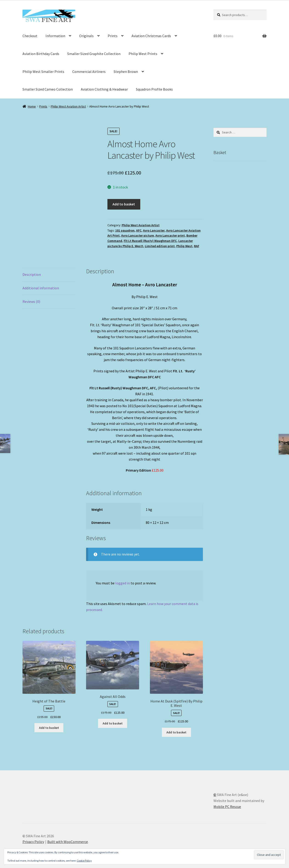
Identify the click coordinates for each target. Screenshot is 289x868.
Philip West (184, 246)
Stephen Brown (126, 72)
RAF (197, 246)
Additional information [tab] (41, 288)
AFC (139, 230)
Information (55, 36)
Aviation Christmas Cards (151, 36)
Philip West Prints (143, 54)
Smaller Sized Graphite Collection (94, 54)
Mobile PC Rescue (227, 807)
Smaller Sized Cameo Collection (48, 89)
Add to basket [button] (49, 728)
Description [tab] (32, 274)
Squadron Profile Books (154, 89)
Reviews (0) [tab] (31, 301)
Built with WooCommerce (68, 842)
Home (32, 106)
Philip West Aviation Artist (68, 106)
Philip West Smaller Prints (43, 72)
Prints (113, 36)
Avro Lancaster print (170, 235)
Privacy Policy (33, 842)
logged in (123, 583)
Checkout (30, 36)
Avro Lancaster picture (137, 235)
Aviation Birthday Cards (41, 54)
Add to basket (124, 204)
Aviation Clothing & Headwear (104, 89)
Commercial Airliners (89, 72)
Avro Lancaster (154, 230)
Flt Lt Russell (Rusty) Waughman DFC (150, 241)
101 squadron (125, 230)
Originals (86, 36)
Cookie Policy (84, 861)
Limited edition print (160, 246)
